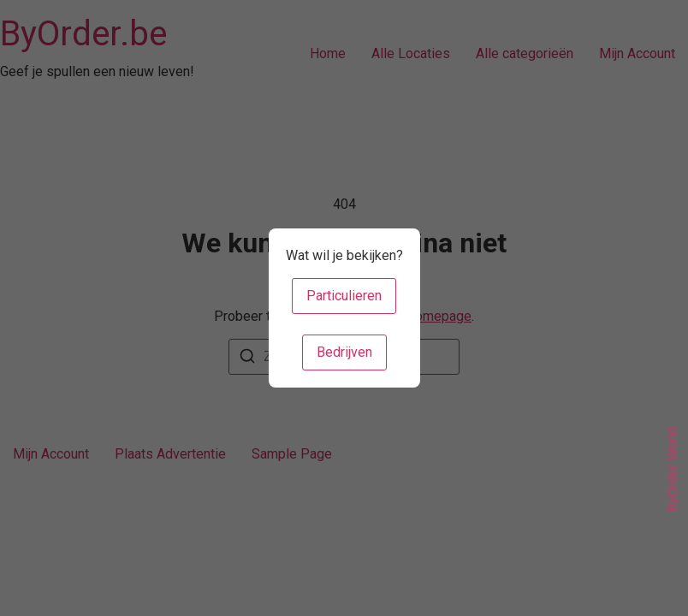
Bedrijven (344, 352)
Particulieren (344, 296)
